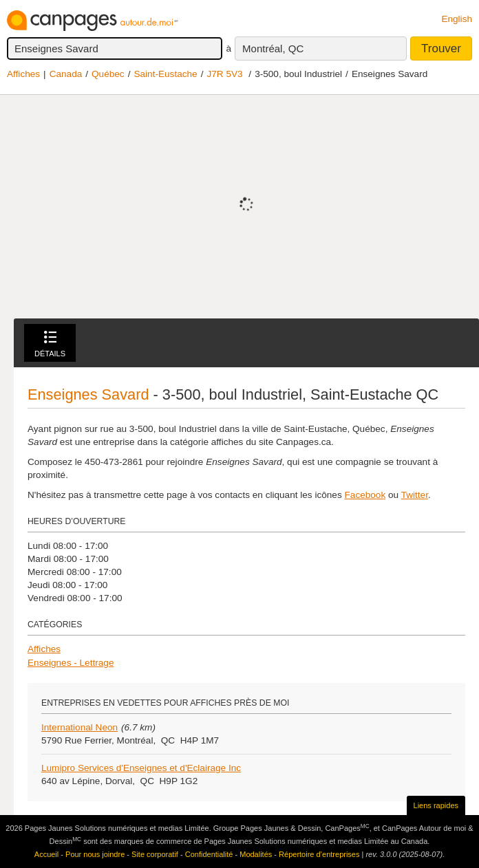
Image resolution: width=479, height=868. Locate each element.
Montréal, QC (273, 48)
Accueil (46, 854)
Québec (108, 74)
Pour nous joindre (95, 854)
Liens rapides (436, 805)
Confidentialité (209, 854)
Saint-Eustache (165, 74)
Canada (66, 74)
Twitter (415, 495)
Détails (50, 344)
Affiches (23, 74)
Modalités (256, 854)
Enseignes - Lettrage (71, 663)
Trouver (441, 48)
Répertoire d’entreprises (319, 854)
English (457, 19)
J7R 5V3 (224, 74)
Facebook (365, 495)
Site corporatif (155, 854)
